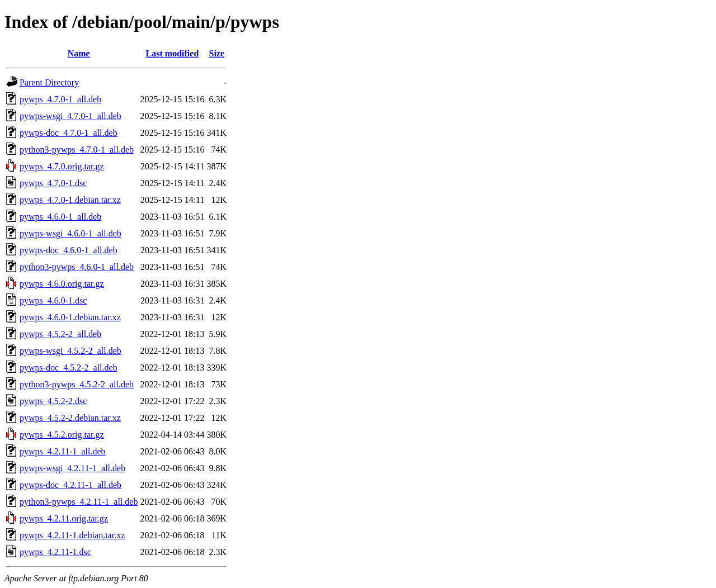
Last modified (173, 53)
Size (217, 53)
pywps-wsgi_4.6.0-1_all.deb (70, 233)
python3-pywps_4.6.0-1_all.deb (77, 267)
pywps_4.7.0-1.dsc (53, 183)
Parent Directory (49, 82)
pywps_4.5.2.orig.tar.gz (62, 435)
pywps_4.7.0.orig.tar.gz (62, 166)
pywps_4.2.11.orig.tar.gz (64, 518)
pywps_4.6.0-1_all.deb (60, 217)
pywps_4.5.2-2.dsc (53, 401)
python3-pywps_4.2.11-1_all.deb (79, 502)
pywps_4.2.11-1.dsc (55, 552)
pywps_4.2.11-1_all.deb (63, 451)
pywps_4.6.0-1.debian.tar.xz (70, 317)
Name (79, 53)
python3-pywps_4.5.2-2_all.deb (77, 384)
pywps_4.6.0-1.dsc (53, 300)
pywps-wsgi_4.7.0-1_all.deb (70, 116)
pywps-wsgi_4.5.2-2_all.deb (70, 351)
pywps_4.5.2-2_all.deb (60, 334)
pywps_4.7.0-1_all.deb (60, 99)
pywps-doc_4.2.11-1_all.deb (70, 485)
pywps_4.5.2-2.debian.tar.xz (70, 418)
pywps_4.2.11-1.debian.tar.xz (72, 535)
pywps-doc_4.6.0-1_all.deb (69, 250)
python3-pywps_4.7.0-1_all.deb (77, 150)
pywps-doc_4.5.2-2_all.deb (69, 367)
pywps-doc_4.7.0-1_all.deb (69, 133)
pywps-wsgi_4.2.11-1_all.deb (72, 468)
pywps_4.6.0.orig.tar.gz (62, 284)
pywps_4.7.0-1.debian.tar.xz (70, 200)
